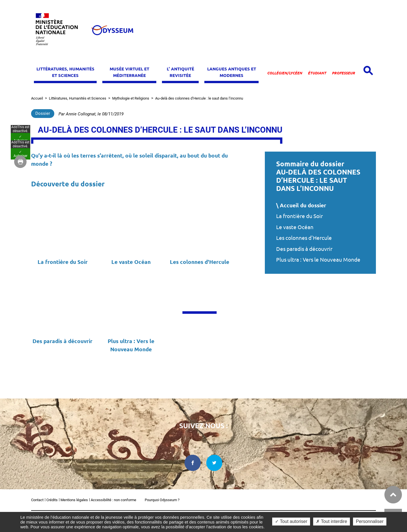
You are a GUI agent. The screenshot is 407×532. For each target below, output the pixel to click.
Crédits (52, 500)
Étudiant (317, 73)
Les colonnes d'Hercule (304, 238)
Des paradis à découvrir (304, 249)
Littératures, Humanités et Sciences (78, 98)
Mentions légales (74, 500)
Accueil (37, 98)
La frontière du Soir (299, 216)
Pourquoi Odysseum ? (162, 500)
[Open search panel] (368, 71)
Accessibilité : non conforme (113, 500)
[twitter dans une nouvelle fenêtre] (215, 463)
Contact (37, 500)
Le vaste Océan (295, 227)
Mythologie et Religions (131, 98)
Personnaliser (370, 521)
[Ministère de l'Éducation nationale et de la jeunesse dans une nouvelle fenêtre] (59, 30)
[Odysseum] (112, 30)
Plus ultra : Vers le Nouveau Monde (318, 260)
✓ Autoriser (20, 258)
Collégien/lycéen (285, 73)
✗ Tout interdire (332, 521)
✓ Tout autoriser (291, 521)
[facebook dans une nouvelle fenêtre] (193, 463)
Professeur (343, 73)
